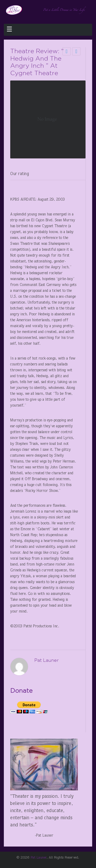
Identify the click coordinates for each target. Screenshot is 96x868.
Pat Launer (39, 858)
